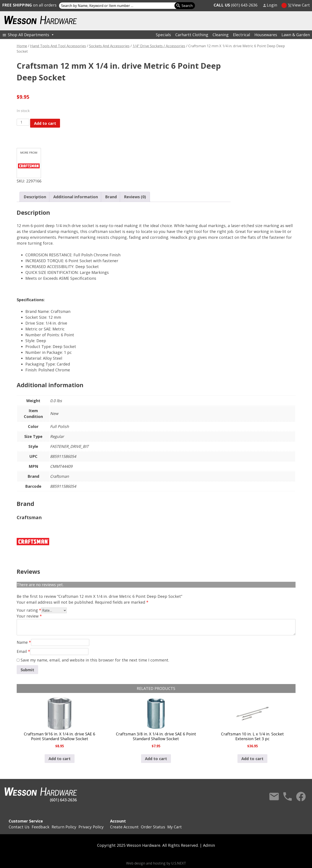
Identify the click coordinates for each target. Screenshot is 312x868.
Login (272, 5)
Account (118, 821)
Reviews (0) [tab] (135, 197)
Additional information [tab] (76, 197)
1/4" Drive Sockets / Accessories (159, 46)
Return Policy (64, 827)
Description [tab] (35, 197)
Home (22, 46)
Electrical (241, 35)
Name (24, 642)
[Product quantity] (23, 122)
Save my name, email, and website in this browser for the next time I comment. (95, 660)
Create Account (124, 827)
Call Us (288, 796)
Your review (29, 616)
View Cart (301, 5)
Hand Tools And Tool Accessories (58, 46)
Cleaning (221, 35)
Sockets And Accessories (109, 46)
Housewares (266, 35)
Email (23, 651)
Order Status (153, 827)
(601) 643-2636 (236, 5)
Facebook (301, 796)
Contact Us (274, 796)
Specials (163, 35)
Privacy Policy (91, 827)
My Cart (175, 827)
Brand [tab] (111, 197)
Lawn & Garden (296, 35)
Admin (209, 845)
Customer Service (26, 821)
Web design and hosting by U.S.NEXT (156, 863)
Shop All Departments (31, 35)
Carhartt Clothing (192, 35)
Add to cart (45, 123)
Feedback (41, 827)
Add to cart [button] (60, 759)
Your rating (29, 610)
